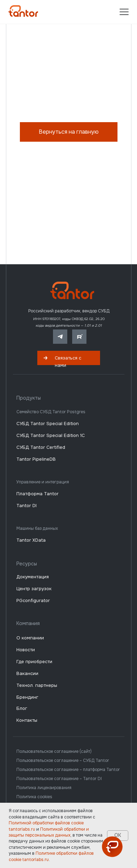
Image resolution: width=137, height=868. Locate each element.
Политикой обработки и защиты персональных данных (49, 832)
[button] (69, 358)
